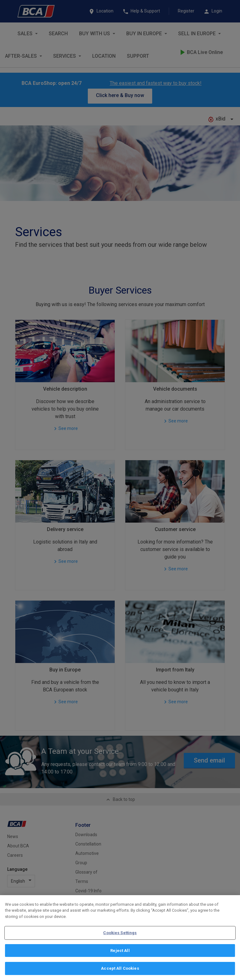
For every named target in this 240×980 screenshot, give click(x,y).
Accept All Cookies (120, 968)
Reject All (120, 951)
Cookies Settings (120, 933)
